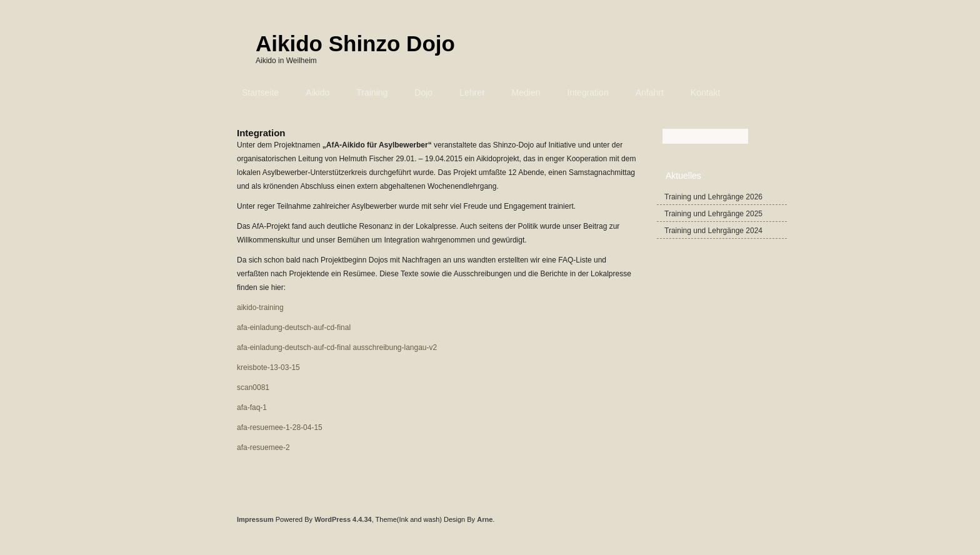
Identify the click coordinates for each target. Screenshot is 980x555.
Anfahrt (650, 92)
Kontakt (705, 92)
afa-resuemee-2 (263, 447)
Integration (588, 92)
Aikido (317, 92)
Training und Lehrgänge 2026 (713, 197)
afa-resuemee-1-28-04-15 (280, 427)
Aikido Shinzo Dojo (355, 43)
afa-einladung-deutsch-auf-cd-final (294, 327)
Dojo (423, 92)
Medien (526, 92)
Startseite (260, 92)
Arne (485, 519)
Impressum (255, 519)
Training (372, 92)
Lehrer (472, 92)
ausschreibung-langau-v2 (395, 347)
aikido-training (260, 307)
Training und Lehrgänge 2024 (713, 231)
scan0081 (253, 387)
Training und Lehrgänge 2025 (713, 214)
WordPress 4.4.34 (343, 519)
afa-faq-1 (252, 407)
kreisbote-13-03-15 (268, 367)
